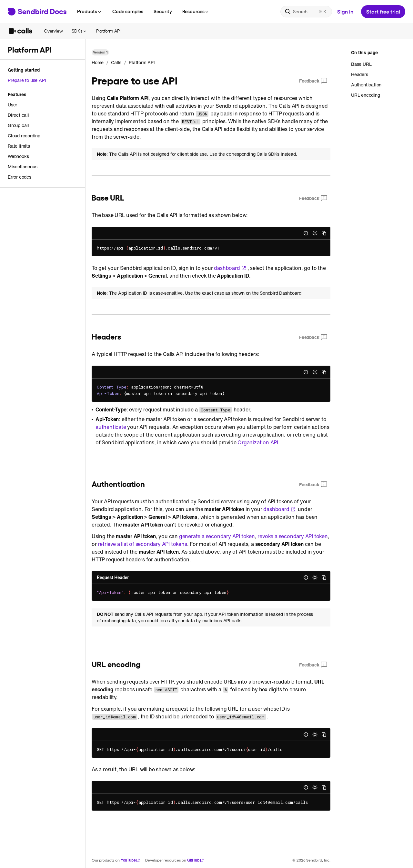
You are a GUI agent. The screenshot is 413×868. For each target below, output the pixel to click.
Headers (360, 74)
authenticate (111, 427)
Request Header (113, 577)
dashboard (230, 268)
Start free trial (383, 11)
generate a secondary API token (217, 536)
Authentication (366, 85)
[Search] (306, 12)
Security (163, 11)
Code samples (128, 11)
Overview (53, 31)
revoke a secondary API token (292, 536)
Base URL (361, 64)
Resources (196, 11)
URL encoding (366, 95)
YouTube (131, 860)
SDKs (79, 31)
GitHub (196, 860)
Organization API (258, 442)
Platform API (108, 31)
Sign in (345, 11)
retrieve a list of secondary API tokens (142, 544)
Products (90, 11)
